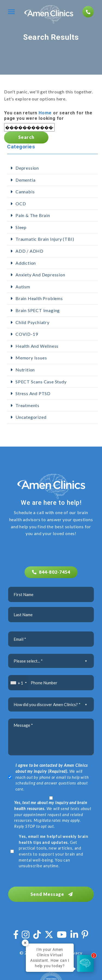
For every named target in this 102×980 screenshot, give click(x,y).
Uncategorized (31, 417)
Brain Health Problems (39, 298)
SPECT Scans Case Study (41, 382)
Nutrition (25, 370)
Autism (23, 287)
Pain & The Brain (33, 215)
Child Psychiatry (33, 322)
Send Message (52, 894)
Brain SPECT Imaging (38, 310)
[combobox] (18, 683)
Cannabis (25, 192)
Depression (27, 168)
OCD (21, 204)
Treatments (27, 405)
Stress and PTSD (33, 393)
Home (45, 113)
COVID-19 (27, 334)
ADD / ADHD (30, 251)
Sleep (21, 227)
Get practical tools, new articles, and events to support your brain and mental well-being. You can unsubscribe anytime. (54, 851)
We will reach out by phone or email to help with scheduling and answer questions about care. (52, 777)
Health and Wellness (37, 346)
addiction (26, 263)
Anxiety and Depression (40, 275)
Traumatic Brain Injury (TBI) (45, 239)
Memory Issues (31, 358)
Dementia (25, 180)
